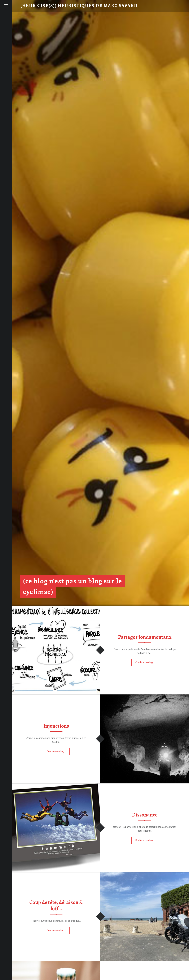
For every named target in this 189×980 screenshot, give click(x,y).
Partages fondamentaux (145, 637)
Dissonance (145, 815)
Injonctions (56, 726)
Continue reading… (147, 662)
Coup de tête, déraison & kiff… (56, 906)
